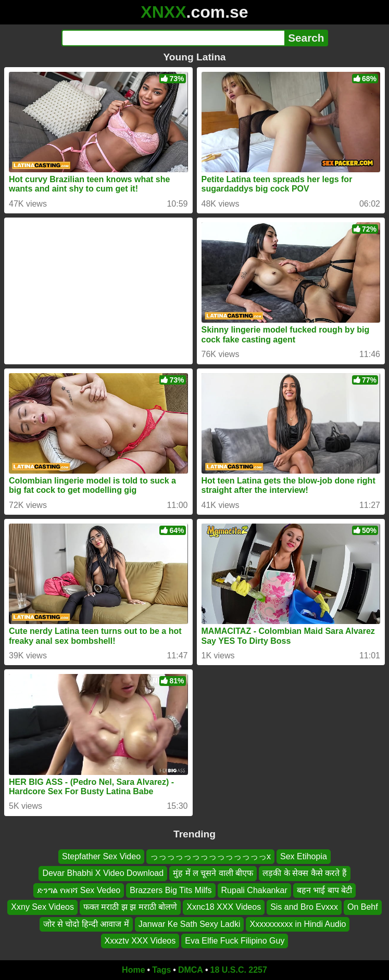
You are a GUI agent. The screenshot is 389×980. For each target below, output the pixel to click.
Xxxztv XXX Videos (140, 941)
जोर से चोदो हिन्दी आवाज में (86, 924)
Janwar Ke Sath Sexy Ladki (190, 924)
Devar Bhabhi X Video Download (103, 873)
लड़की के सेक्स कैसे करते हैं (304, 873)
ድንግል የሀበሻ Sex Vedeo (79, 890)
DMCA (191, 970)
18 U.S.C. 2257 (239, 970)
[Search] (173, 38)
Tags (161, 970)
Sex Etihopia (304, 856)
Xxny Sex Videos (42, 907)
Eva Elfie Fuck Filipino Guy (235, 941)
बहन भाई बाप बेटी (324, 890)
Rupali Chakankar (254, 890)
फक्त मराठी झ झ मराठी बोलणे (130, 907)
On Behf (363, 907)
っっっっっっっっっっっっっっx (210, 856)
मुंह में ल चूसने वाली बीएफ (213, 873)
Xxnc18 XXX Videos (224, 907)
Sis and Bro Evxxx (304, 907)
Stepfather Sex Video (101, 856)
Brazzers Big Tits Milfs (171, 890)
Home (133, 970)
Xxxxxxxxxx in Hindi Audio (298, 924)
